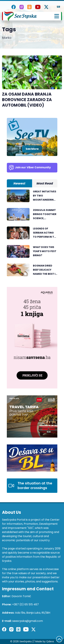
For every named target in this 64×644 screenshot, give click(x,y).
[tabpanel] (32, 235)
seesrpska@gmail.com (28, 621)
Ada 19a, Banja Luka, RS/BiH (33, 613)
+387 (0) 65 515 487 (25, 604)
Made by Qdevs (45, 641)
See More (32, 149)
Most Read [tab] (45, 183)
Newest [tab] (19, 183)
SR (58, 7)
